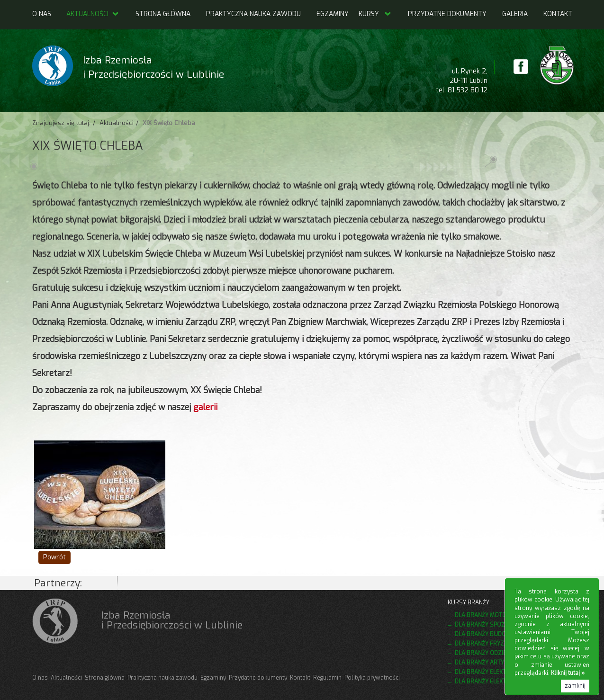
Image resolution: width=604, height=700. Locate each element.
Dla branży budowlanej (491, 634)
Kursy (369, 14)
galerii (205, 407)
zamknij (575, 686)
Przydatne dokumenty (447, 14)
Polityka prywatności (372, 678)
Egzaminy (333, 14)
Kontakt (558, 14)
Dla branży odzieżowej (490, 653)
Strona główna (163, 14)
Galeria (515, 14)
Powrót (54, 557)
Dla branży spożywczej (491, 625)
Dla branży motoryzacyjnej (497, 615)
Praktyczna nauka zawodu (253, 14)
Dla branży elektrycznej (492, 682)
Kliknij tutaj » (568, 673)
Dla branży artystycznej (493, 663)
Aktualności (93, 14)
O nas (42, 14)
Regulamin (327, 678)
